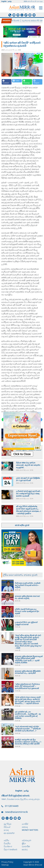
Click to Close (22, 454)
